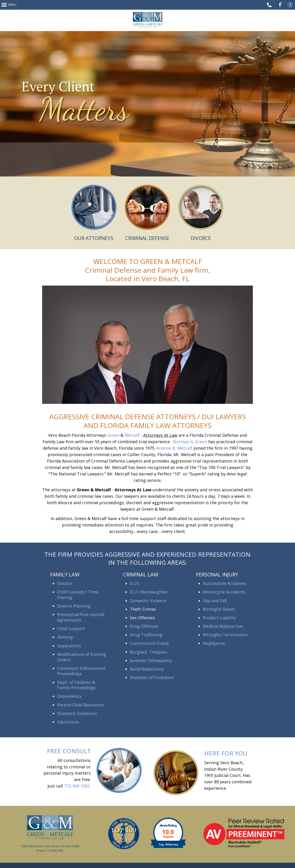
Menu (12, 5)
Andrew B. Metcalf (174, 448)
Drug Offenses (144, 626)
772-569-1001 (77, 786)
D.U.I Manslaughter (149, 592)
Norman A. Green (190, 442)
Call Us (269, 5)
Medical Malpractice (223, 626)
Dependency (69, 696)
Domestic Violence (148, 601)
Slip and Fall (215, 601)
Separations (69, 646)
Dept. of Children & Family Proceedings (76, 685)
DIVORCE (201, 238)
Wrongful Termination (225, 635)
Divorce (65, 583)
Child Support (71, 628)
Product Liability (219, 618)
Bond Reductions (147, 669)
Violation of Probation (152, 677)
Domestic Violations (77, 713)
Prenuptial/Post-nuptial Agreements (81, 617)
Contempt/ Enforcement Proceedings (82, 671)
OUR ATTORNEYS (94, 238)
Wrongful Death (219, 609)
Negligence (214, 643)
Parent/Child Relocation (81, 705)
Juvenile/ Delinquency (151, 660)
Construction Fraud (149, 643)
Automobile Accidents (225, 583)
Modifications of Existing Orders (82, 657)
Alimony (65, 637)
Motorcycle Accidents (224, 592)
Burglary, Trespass (149, 652)
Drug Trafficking (146, 635)
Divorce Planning (74, 606)
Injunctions (68, 722)
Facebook (280, 5)
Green (113, 435)
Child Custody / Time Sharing (78, 595)
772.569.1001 (55, 851)
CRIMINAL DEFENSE (147, 238)
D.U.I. (135, 583)
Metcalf (132, 435)
